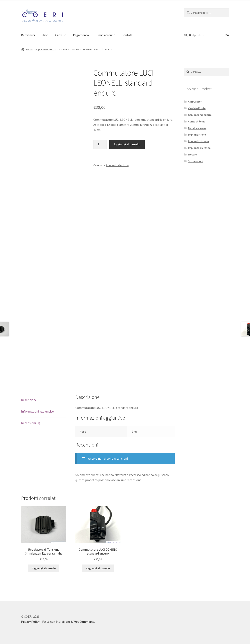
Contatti (128, 35)
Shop (45, 35)
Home (29, 49)
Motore (192, 155)
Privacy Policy (30, 622)
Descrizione (29, 400)
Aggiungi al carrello (127, 144)
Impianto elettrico (46, 49)
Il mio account (105, 35)
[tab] (44, 400)
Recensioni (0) (31, 423)
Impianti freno (197, 135)
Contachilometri (198, 121)
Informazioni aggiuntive (37, 411)
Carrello (61, 35)
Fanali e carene (197, 128)
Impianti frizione (198, 141)
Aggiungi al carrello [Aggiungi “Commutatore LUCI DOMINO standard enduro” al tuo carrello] (98, 568)
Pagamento (81, 35)
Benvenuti (28, 35)
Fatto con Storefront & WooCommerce (68, 622)
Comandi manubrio (200, 115)
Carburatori (195, 102)
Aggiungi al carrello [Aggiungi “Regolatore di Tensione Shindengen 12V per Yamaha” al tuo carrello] (44, 568)
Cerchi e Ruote (197, 108)
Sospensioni (196, 161)
